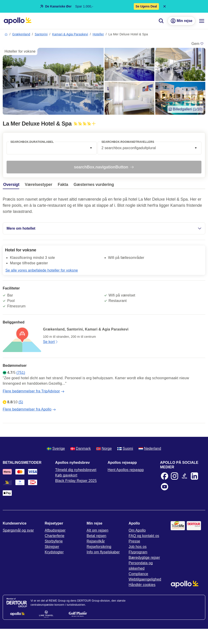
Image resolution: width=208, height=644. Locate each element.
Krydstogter (54, 552)
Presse (134, 541)
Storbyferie (54, 541)
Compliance (138, 574)
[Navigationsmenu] (202, 21)
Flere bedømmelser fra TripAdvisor (34, 391)
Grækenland (21, 34)
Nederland (150, 448)
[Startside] (18, 21)
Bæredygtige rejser (144, 558)
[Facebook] (165, 476)
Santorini (41, 34)
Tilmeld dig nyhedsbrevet (76, 470)
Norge (104, 448)
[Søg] (161, 21)
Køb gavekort (66, 475)
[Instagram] (175, 476)
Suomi (125, 448)
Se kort (51, 342)
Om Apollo (137, 530)
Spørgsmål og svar (18, 530)
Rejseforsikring (99, 547)
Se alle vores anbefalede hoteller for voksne (42, 270)
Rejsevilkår (96, 541)
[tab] (12, 186)
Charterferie (54, 536)
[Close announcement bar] (165, 6)
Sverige (56, 448)
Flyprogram (138, 552)
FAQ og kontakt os (144, 536)
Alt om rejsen (98, 530)
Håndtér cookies (142, 585)
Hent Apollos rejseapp (126, 470)
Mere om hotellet (104, 228)
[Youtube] (165, 487)
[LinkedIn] (194, 476)
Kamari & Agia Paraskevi (70, 34)
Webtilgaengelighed (145, 579)
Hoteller (98, 34)
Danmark (81, 448)
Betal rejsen (97, 536)
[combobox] (52, 148)
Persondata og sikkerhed (141, 566)
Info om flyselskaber (103, 552)
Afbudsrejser (55, 530)
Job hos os (137, 547)
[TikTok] (184, 476)
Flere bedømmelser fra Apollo (29, 409)
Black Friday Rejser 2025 (76, 481)
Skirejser (52, 547)
